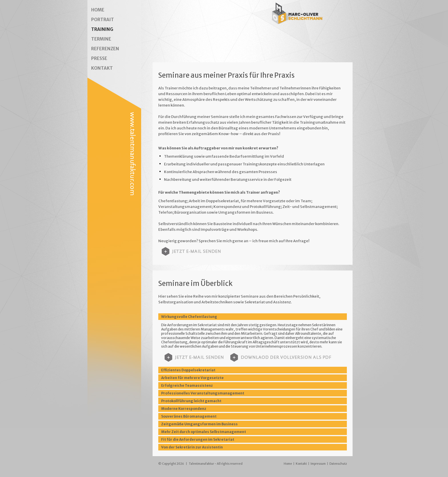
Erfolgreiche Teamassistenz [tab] (187, 385)
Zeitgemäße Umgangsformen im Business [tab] (199, 424)
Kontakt (301, 464)
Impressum (318, 464)
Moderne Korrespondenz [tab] (184, 409)
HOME (98, 10)
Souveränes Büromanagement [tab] (189, 416)
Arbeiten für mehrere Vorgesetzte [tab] (192, 378)
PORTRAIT (103, 20)
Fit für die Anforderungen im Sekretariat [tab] (198, 439)
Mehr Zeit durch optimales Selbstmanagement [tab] (204, 432)
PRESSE (99, 58)
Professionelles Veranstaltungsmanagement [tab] (203, 393)
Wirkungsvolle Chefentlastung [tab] (189, 317)
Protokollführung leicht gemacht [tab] (191, 401)
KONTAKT (102, 68)
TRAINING (102, 29)
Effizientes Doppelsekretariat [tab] (188, 370)
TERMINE (101, 39)
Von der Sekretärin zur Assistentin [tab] (192, 447)
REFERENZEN (105, 49)
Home (288, 464)
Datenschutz (338, 464)
